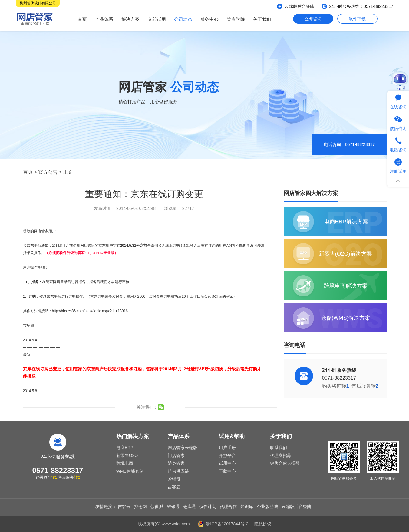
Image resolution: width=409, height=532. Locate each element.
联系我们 (279, 448)
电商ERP (125, 448)
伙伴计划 (208, 507)
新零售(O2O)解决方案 (345, 254)
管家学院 (236, 19)
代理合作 (228, 507)
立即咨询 (313, 19)
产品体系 (104, 19)
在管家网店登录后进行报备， (66, 282)
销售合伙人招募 (285, 463)
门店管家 (176, 455)
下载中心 (227, 471)
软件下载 (357, 19)
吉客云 (174, 487)
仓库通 (190, 507)
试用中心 (227, 463)
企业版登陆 (267, 507)
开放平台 (227, 455)
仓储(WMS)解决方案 (346, 318)
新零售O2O (127, 455)
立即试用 (157, 19)
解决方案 (130, 19)
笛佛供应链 (178, 471)
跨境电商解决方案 (346, 286)
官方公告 (48, 172)
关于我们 (262, 19)
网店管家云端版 (183, 448)
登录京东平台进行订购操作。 (63, 296)
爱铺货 (174, 479)
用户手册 (227, 448)
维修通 (173, 507)
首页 (82, 19)
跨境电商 (125, 463)
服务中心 (209, 19)
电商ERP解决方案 (346, 222)
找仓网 (140, 507)
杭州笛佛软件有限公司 (38, 3)
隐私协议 (263, 524)
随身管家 (176, 463)
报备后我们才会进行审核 (109, 282)
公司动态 (183, 19)
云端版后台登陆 (299, 6)
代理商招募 (281, 455)
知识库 (247, 507)
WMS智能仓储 (130, 471)
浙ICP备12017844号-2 (227, 524)
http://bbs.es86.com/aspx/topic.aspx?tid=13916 (90, 311)
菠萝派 (157, 507)
